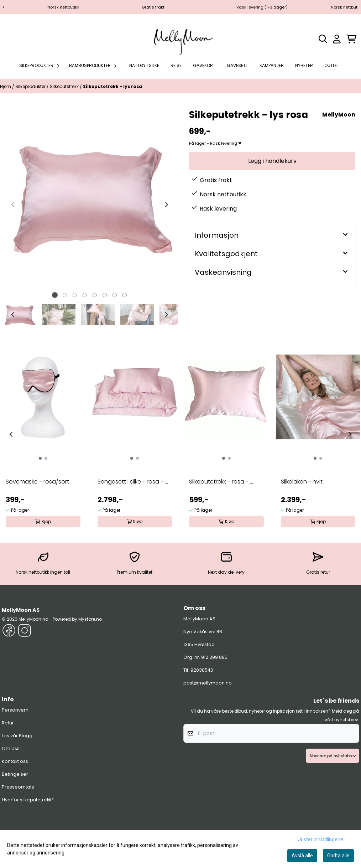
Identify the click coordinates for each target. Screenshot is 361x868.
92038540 (202, 670)
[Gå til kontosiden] (337, 39)
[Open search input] (323, 39)
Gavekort (204, 65)
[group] (43, 431)
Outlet (332, 65)
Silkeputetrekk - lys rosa (113, 86)
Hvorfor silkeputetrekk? (28, 800)
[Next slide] (166, 205)
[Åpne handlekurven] (351, 39)
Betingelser (15, 774)
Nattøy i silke (144, 65)
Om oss (11, 748)
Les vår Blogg (17, 736)
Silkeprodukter (31, 86)
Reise (176, 65)
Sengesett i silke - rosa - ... (133, 482)
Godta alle (338, 856)
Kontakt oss (15, 761)
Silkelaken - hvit (302, 482)
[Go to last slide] (13, 315)
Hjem (6, 86)
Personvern (15, 710)
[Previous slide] (13, 205)
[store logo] (180, 39)
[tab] (55, 295)
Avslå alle (302, 856)
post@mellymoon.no (208, 683)
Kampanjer (272, 65)
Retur (8, 723)
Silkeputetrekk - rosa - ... (221, 482)
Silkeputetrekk (65, 86)
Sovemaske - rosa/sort (37, 482)
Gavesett (237, 65)
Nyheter (304, 65)
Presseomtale (18, 787)
